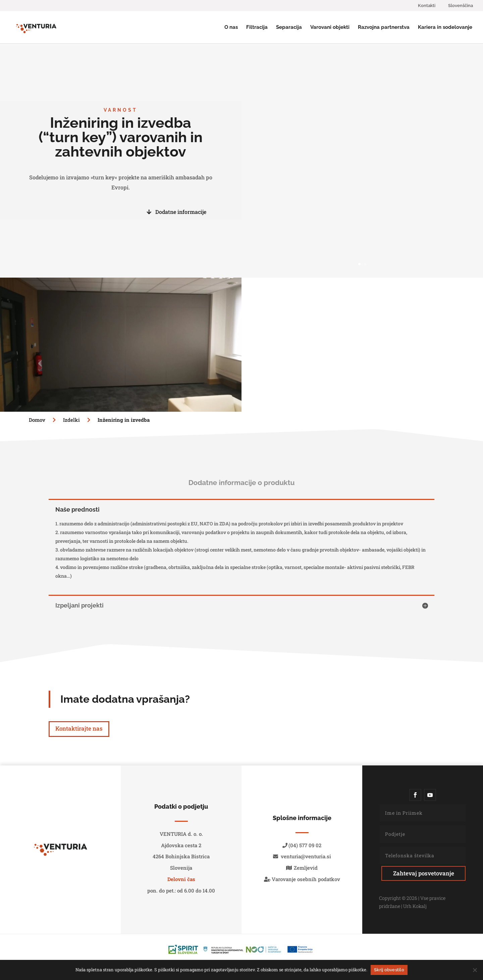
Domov (38, 420)
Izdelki (79, 420)
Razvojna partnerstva (384, 27)
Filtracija (257, 27)
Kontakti (427, 6)
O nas (231, 27)
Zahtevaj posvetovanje (424, 873)
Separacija (289, 27)
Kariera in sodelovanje (445, 27)
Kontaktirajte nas (79, 728)
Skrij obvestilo (389, 970)
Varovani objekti (330, 27)
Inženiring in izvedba (124, 420)
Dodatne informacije (176, 212)
